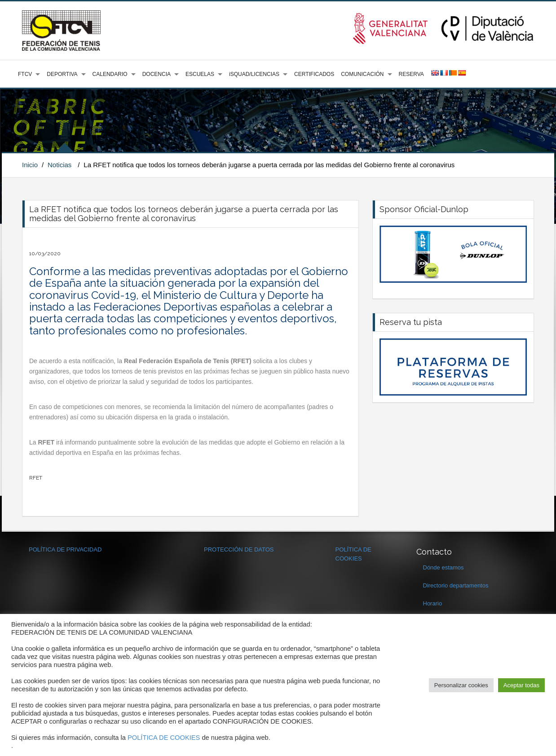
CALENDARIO (110, 74)
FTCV (25, 74)
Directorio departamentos (456, 585)
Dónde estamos (443, 567)
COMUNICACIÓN (362, 74)
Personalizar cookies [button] (461, 685)
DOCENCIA (157, 74)
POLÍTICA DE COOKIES (164, 738)
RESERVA (411, 74)
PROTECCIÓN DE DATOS (239, 549)
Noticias (60, 165)
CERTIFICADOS (314, 74)
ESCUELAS (200, 74)
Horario (433, 603)
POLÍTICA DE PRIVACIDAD (65, 549)
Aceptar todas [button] (521, 685)
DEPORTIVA (62, 74)
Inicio (30, 165)
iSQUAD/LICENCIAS (254, 74)
